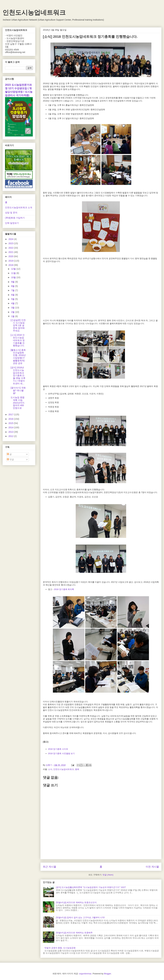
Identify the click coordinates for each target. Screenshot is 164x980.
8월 (13, 286)
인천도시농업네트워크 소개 (19, 207)
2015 (11, 423)
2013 (11, 432)
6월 (13, 295)
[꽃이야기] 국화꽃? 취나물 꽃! (18, 390)
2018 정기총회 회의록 (64, 589)
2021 (11, 252)
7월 (13, 290)
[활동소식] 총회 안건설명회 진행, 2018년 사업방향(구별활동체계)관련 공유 (18, 357)
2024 (11, 239)
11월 (14, 273)
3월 (13, 308)
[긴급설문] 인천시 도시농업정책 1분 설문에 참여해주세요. (18, 325)
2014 (11, 427)
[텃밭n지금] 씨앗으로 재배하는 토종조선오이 (76, 902)
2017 (11, 414)
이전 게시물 (152, 867)
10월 (14, 277)
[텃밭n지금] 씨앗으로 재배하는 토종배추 (74, 933)
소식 (50, 769)
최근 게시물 (50, 867)
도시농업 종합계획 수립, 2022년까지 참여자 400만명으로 (18, 403)
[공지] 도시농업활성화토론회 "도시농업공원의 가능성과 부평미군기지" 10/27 (91, 887)
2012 (11, 436)
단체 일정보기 (12, 223)
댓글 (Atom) (108, 875)
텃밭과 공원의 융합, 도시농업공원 (60, 948)
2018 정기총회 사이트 (58, 749)
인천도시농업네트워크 (34, 12)
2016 (11, 419)
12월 (14, 269)
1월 (13, 316)
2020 (11, 256)
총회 (77, 769)
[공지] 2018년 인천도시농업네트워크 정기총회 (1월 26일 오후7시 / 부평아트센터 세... (18, 376)
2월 (13, 312)
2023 (11, 243)
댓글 (10, 459)
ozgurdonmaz (85, 974)
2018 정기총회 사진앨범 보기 (61, 753)
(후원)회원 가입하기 (15, 218)
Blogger (107, 974)
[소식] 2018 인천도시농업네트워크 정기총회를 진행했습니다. (18, 340)
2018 (11, 265)
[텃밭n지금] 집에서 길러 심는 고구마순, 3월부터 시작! (80, 917)
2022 (11, 248)
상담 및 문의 (11, 213)
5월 (13, 299)
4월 (13, 303)
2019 (11, 261)
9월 (13, 282)
